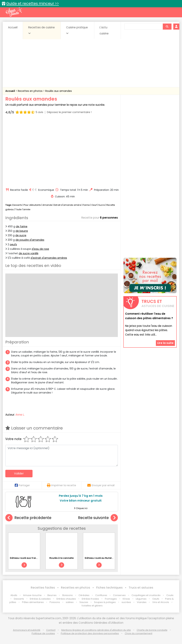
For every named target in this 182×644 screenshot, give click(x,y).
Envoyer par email (101, 485)
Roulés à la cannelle (61, 558)
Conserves (119, 595)
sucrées (126, 602)
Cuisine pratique (77, 30)
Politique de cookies (43, 633)
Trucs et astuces (141, 588)
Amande (47, 205)
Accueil (13, 27)
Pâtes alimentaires (33, 602)
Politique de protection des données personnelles (90, 633)
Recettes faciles (43, 588)
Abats (14, 595)
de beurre (22, 231)
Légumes (141, 599)
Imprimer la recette (61, 485)
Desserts (17, 205)
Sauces (84, 602)
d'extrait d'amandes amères (49, 258)
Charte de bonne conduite (152, 630)
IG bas (126, 599)
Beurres (52, 595)
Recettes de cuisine (42, 30)
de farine (22, 226)
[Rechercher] (167, 27)
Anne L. (20, 415)
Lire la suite (165, 343)
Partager (22, 485)
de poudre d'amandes (30, 240)
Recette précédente (28, 518)
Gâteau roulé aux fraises (25, 558)
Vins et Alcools (161, 602)
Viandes (142, 602)
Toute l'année (23, 209)
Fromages (111, 599)
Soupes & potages (105, 602)
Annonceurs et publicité (27, 630)
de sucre (21, 235)
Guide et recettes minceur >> (33, 3)
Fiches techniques (109, 588)
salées (70, 602)
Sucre (102, 205)
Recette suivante (98, 518)
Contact (51, 630)
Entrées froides (90, 599)
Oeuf (94, 205)
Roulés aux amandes (59, 91)
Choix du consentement (139, 633)
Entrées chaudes (66, 599)
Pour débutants (32, 205)
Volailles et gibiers (92, 606)
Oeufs (156, 599)
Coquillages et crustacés (146, 595)
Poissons (55, 602)
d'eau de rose (40, 249)
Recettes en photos (30, 91)
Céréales (84, 595)
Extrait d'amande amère (68, 205)
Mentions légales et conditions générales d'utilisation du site (96, 630)
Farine (86, 205)
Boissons (68, 595)
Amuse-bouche (32, 595)
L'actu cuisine (104, 30)
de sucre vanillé (29, 253)
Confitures (101, 595)
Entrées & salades (40, 599)
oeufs (13, 244)
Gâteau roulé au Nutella (99, 558)
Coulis (170, 595)
